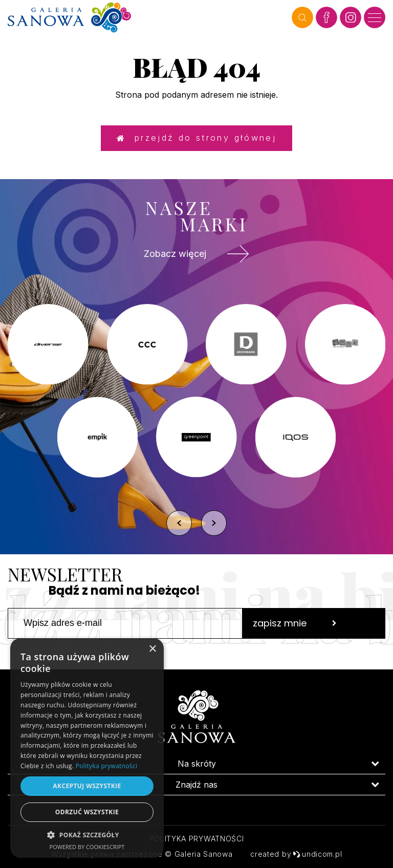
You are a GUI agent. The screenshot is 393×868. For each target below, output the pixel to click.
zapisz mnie (295, 628)
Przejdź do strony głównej (196, 137)
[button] (87, 834)
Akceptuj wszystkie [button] (87, 786)
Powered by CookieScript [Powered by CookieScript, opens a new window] (87, 847)
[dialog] (87, 748)
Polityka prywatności (197, 839)
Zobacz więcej (196, 255)
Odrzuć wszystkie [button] (87, 812)
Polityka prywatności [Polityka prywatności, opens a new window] (106, 766)
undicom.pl (317, 854)
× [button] (152, 649)
